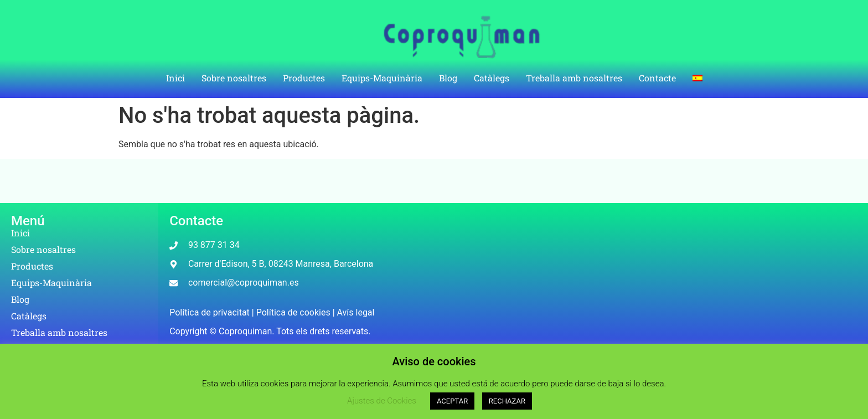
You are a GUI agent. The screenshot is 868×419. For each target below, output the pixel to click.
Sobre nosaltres (234, 78)
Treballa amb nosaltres (574, 78)
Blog (448, 78)
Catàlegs (492, 78)
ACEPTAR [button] (452, 401)
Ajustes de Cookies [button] (382, 401)
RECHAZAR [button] (507, 401)
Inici (175, 78)
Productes (304, 78)
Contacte (657, 78)
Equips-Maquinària (382, 78)
